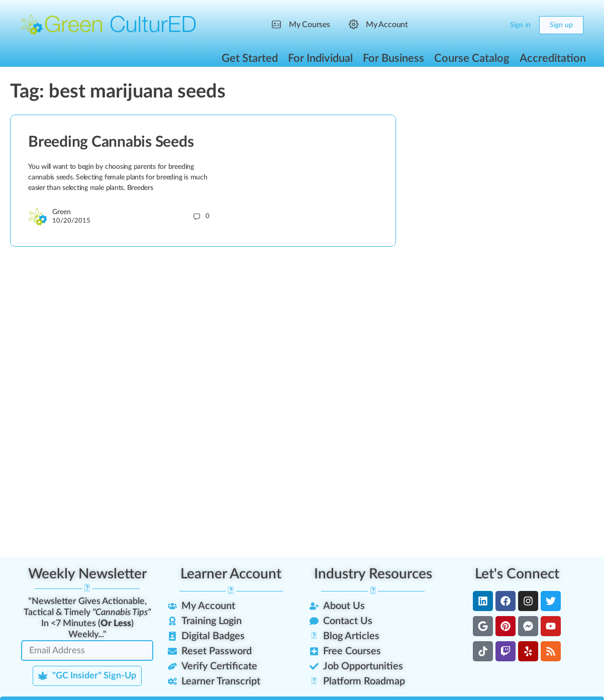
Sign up (561, 25)
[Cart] (494, 25)
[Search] (474, 25)
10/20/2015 (71, 221)
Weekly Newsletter (87, 574)
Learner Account (231, 574)
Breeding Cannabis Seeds (111, 142)
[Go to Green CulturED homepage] (109, 25)
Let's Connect (517, 574)
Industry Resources (373, 574)
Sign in (520, 25)
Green (62, 212)
